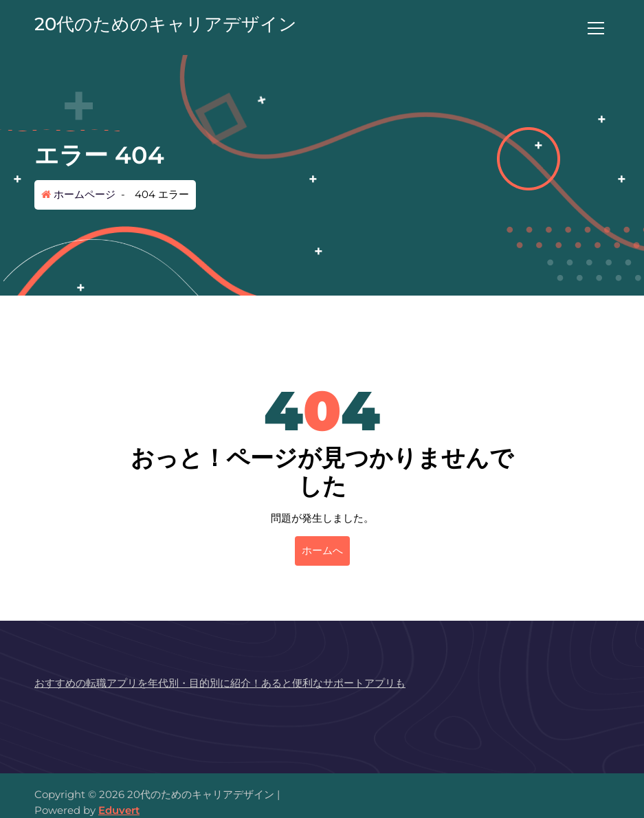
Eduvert (119, 810)
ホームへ (322, 550)
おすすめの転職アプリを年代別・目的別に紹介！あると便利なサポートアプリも (220, 683)
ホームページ (78, 194)
